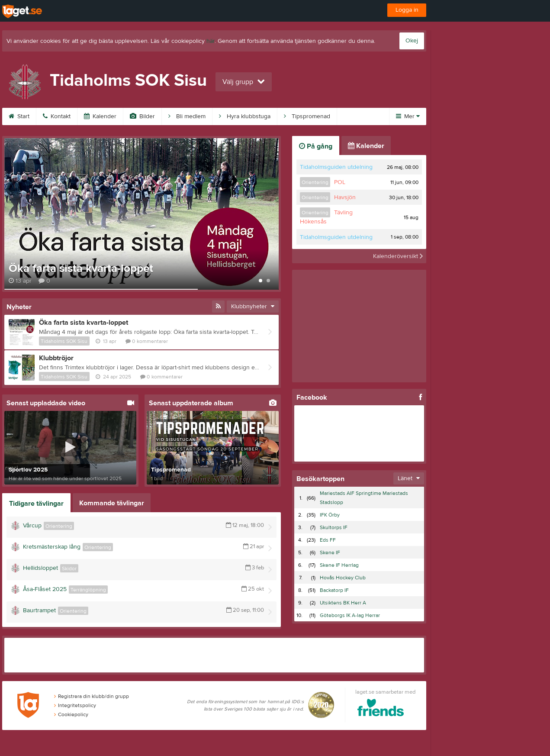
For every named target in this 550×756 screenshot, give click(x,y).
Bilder (142, 116)
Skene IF (330, 552)
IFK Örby (330, 515)
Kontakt (57, 116)
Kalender (100, 116)
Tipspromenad (307, 116)
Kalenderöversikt (398, 256)
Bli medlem (187, 116)
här (211, 41)
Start (19, 116)
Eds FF (328, 540)
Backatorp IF (334, 590)
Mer (408, 116)
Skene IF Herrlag (339, 565)
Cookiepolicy (71, 714)
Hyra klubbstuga (245, 116)
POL (340, 182)
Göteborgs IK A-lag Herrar (350, 615)
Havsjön (345, 197)
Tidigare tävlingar (36, 504)
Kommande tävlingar (112, 503)
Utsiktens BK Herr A (343, 603)
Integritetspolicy (75, 705)
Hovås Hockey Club (343, 578)
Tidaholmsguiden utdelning (336, 167)
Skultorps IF (334, 527)
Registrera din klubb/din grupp (92, 696)
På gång (316, 146)
